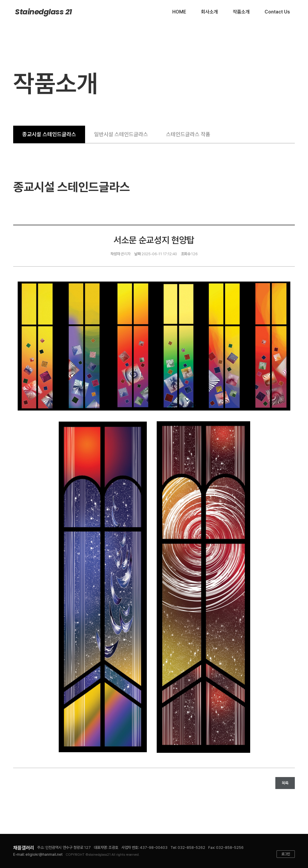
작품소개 (241, 12)
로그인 (286, 854)
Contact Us (277, 12)
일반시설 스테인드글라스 (121, 134)
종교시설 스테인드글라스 (49, 134)
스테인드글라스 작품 (188, 134)
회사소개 (209, 12)
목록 (285, 783)
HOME (179, 12)
